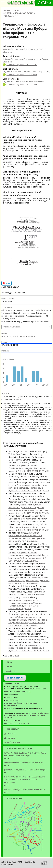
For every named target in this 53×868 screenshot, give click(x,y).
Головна (6, 10)
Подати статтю (15, 678)
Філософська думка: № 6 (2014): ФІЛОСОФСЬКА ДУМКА (29, 529)
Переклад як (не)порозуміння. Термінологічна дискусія (23, 467)
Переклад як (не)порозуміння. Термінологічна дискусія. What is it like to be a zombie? (28, 555)
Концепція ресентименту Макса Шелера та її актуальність (25, 536)
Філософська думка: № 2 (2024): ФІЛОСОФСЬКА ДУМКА (27, 540)
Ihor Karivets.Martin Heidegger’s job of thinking (24, 763)
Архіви (16, 10)
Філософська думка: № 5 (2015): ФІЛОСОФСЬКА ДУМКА (29, 470)
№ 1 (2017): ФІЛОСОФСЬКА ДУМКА (18, 13)
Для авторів (10, 738)
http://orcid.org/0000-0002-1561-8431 (22, 75)
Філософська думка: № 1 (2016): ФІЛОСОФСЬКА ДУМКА (27, 559)
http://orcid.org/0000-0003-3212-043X (22, 84)
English (9, 667)
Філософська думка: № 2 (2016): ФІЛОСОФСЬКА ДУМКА (29, 582)
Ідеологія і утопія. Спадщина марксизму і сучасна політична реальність (29, 485)
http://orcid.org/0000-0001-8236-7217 (22, 65)
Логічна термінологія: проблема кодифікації (25, 646)
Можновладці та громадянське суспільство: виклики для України (25, 602)
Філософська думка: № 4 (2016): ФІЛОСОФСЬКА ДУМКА (29, 512)
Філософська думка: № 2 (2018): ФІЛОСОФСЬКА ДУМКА (29, 489)
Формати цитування (12, 327)
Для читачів (10, 734)
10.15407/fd (14, 700)
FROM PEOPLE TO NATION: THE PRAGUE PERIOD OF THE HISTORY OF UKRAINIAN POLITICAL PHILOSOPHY (25, 780)
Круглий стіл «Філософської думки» (28, 526)
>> (18, 655)
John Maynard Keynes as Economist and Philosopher (26, 770)
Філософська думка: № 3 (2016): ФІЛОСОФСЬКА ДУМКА (27, 624)
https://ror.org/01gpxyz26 (19, 723)
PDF (8, 283)
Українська (11, 671)
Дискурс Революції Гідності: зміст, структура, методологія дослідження (26, 507)
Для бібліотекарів (12, 742)
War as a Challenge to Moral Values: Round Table (24, 789)
